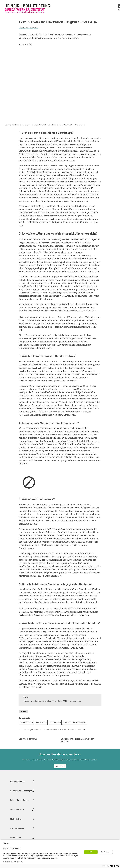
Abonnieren (60, 791)
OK (91, 852)
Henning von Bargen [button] (29, 28)
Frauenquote (55, 722)
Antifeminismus (27, 722)
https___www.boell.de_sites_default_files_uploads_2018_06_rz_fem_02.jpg (53, 701)
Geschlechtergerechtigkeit (75, 722)
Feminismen (41, 722)
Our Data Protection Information (12, 862)
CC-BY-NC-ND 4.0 (76, 730)
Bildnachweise (80, 125)
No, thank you (106, 852)
